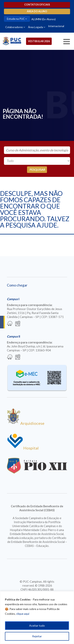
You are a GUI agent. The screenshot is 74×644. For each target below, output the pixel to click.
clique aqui (23, 614)
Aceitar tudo (37, 626)
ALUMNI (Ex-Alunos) (44, 19)
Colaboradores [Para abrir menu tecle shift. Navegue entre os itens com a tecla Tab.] (14, 27)
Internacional (56, 26)
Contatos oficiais (37, 5)
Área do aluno (37, 11)
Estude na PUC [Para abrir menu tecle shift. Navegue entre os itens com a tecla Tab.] (16, 19)
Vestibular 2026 (39, 41)
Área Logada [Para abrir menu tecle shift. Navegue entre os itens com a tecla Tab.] (36, 27)
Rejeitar (37, 636)
